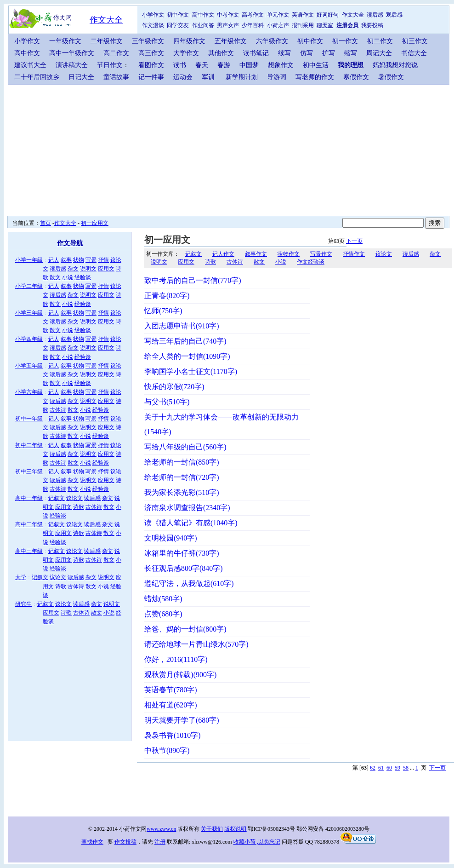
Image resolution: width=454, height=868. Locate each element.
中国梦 (249, 65)
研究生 (23, 604)
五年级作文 (231, 41)
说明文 (88, 269)
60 (389, 768)
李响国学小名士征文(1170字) (191, 371)
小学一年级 (29, 260)
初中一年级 (29, 419)
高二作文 (116, 53)
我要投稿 (372, 25)
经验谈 (83, 277)
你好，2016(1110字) (176, 659)
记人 (54, 260)
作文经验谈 (311, 262)
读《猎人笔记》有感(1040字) (191, 523)
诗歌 (79, 507)
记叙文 (57, 498)
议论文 (74, 498)
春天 (202, 65)
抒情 (103, 260)
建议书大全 (30, 65)
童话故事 (116, 77)
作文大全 (106, 20)
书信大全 (414, 53)
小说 (68, 277)
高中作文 (203, 15)
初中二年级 (29, 445)
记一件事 (151, 77)
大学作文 (186, 53)
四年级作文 (189, 41)
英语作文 (303, 15)
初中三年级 (29, 471)
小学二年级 (29, 286)
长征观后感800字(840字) (184, 568)
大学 (21, 577)
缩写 (351, 53)
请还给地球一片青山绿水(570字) (196, 644)
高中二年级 (29, 524)
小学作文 (153, 15)
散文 (55, 277)
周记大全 (379, 53)
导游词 (277, 77)
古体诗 (58, 410)
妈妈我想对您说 (395, 65)
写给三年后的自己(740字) (185, 341)
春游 (224, 65)
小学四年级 (29, 339)
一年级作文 (65, 41)
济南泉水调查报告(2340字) (187, 508)
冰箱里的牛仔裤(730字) (182, 553)
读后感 (375, 15)
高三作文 (151, 53)
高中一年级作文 (72, 53)
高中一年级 (29, 498)
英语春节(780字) (171, 690)
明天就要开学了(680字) (182, 720)
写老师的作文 (315, 77)
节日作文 (110, 65)
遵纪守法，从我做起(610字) (189, 583)
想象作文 (281, 65)
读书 (180, 65)
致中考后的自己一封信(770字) (193, 280)
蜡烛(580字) (163, 599)
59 (397, 768)
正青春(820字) (167, 296)
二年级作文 (107, 41)
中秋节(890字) (167, 750)
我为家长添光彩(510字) (182, 492)
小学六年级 (29, 392)
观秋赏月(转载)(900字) (180, 675)
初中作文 (178, 15)
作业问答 (203, 25)
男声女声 (228, 25)
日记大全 (81, 77)
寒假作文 (356, 77)
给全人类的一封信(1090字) (187, 356)
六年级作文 (272, 41)
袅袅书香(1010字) (173, 735)
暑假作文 (391, 77)
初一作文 (345, 41)
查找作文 (92, 842)
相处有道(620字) (171, 705)
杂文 (73, 269)
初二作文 (380, 41)
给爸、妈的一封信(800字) (185, 629)
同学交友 (178, 25)
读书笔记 (256, 53)
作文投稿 (125, 842)
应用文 (106, 269)
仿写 (306, 53)
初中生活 (316, 65)
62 (373, 768)
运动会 (183, 77)
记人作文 (223, 254)
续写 (284, 53)
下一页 (354, 241)
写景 (91, 260)
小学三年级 (29, 313)
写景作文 (321, 254)
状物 (79, 260)
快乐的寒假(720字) (174, 387)
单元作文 (278, 15)
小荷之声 (278, 25)
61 (381, 768)
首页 (45, 223)
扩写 (329, 53)
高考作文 (253, 15)
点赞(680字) (163, 614)
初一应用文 (95, 223)
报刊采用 (303, 25)
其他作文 (221, 53)
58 (406, 768)
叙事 (66, 260)
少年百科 (253, 25)
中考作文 (228, 15)
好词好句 (328, 15)
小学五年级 (29, 366)
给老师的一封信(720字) (182, 477)
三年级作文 (148, 41)
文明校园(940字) (171, 538)
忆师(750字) (163, 311)
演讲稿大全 (72, 65)
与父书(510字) (167, 402)
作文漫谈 (153, 25)
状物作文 (289, 254)
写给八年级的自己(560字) (185, 447)
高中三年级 (29, 551)
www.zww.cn (161, 829)
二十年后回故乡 (37, 77)
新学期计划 (242, 77)
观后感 (394, 15)
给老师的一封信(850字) (182, 462)
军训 (208, 77)
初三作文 (415, 41)
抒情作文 (354, 254)
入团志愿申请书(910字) (182, 326)
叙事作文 (256, 254)
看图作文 (151, 65)
